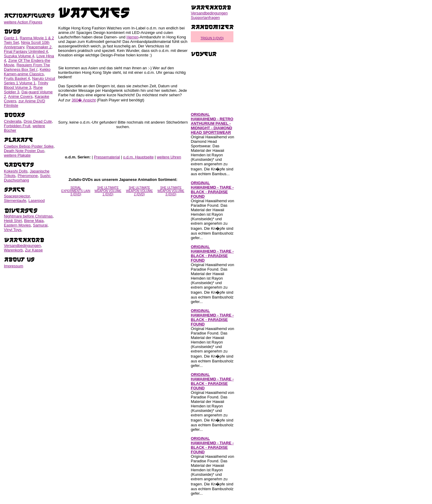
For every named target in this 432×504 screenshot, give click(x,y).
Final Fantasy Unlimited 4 (26, 51)
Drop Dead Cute (38, 121)
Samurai (40, 225)
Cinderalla (13, 121)
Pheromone (28, 176)
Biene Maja (34, 221)
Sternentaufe (15, 201)
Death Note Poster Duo (24, 151)
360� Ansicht (84, 100)
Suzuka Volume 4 (19, 56)
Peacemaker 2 (39, 47)
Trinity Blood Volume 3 (26, 85)
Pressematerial (107, 157)
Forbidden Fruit (17, 126)
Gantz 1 (11, 38)
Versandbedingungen (22, 246)
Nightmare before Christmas (28, 216)
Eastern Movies (17, 225)
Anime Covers (20, 96)
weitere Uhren (169, 157)
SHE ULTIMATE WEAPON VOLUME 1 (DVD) (108, 191)
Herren (133, 37)
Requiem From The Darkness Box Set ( (27, 67)
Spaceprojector (17, 196)
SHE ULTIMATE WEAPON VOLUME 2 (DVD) (139, 191)
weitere (23, 22)
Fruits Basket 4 (17, 78)
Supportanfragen (205, 18)
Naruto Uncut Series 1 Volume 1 (30, 81)
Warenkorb (13, 250)
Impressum (13, 266)
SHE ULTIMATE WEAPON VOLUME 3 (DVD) (171, 191)
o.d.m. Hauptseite (138, 157)
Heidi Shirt (13, 221)
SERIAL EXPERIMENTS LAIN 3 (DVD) (76, 191)
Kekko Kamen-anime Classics (27, 72)
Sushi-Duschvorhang (27, 178)
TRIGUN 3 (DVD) (212, 38)
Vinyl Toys (13, 230)
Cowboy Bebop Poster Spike (29, 146)
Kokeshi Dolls (16, 171)
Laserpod (37, 201)
